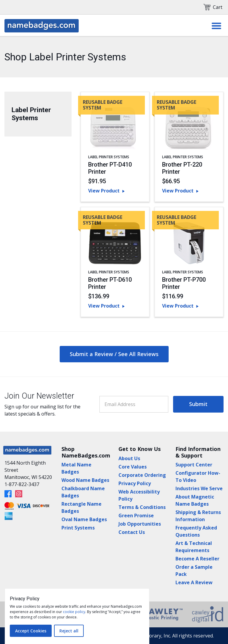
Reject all (69, 631)
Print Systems (78, 528)
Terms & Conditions (142, 507)
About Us (129, 458)
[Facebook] (8, 494)
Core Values (133, 467)
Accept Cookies (31, 631)
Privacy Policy (135, 483)
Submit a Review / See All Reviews (114, 354)
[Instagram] (19, 494)
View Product (107, 191)
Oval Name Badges (84, 519)
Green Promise (136, 515)
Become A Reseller (197, 559)
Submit (198, 404)
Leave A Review (194, 582)
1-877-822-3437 (22, 484)
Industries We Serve (199, 488)
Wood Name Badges (85, 480)
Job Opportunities (140, 524)
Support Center (194, 465)
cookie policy (74, 612)
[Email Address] (134, 404)
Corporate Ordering (142, 475)
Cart (213, 7)
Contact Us (132, 532)
